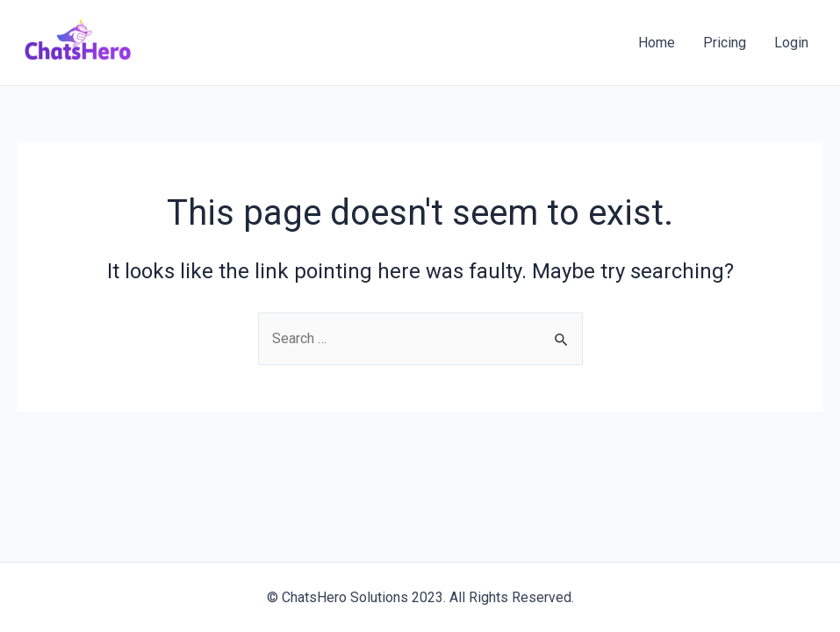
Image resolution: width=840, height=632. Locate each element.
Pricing (725, 43)
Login (791, 43)
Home (657, 43)
